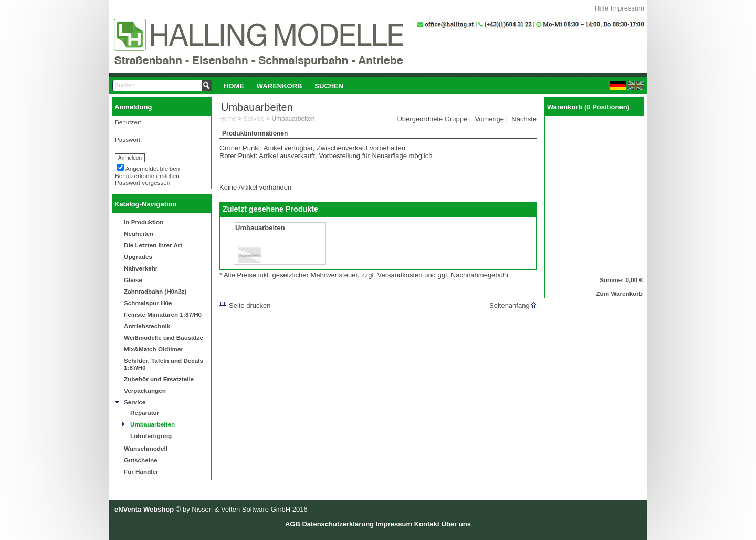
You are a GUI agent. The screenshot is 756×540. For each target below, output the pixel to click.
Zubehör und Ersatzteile (159, 379)
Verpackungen (145, 391)
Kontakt (427, 524)
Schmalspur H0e (148, 303)
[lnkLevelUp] (241, 291)
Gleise (133, 280)
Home (234, 86)
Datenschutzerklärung (338, 524)
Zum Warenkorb (619, 293)
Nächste (524, 119)
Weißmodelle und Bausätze (164, 337)
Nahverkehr (141, 268)
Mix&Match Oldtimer (154, 349)
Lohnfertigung (151, 436)
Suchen (329, 86)
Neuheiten (139, 233)
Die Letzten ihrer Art (153, 245)
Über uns (456, 524)
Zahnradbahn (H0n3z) (155, 291)
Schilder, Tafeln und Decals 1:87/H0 (164, 364)
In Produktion (144, 222)
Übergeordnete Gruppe (432, 119)
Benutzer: (128, 122)
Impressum (627, 8)
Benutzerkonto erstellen (147, 176)
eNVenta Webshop (144, 509)
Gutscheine (141, 460)
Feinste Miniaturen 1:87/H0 (163, 314)
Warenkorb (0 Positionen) (588, 107)
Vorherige (489, 119)
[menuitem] (234, 86)
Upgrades (138, 257)
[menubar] (283, 86)
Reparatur (145, 413)
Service (135, 402)
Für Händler (141, 471)
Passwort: (128, 139)
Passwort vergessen (143, 183)
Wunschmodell (146, 448)
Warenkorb (280, 86)
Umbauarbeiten (153, 424)
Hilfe (602, 8)
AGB (293, 524)
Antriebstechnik (147, 326)
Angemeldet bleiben (153, 168)
